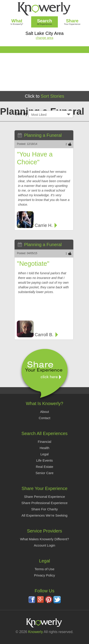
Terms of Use (44, 569)
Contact (45, 418)
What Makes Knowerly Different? (44, 539)
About (44, 412)
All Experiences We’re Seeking (44, 515)
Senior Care (44, 473)
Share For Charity (44, 509)
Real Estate (45, 467)
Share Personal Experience (44, 497)
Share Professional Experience (45, 503)
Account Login (44, 545)
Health (44, 448)
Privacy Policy (44, 575)
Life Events (44, 460)
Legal (44, 454)
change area (45, 38)
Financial (44, 442)
